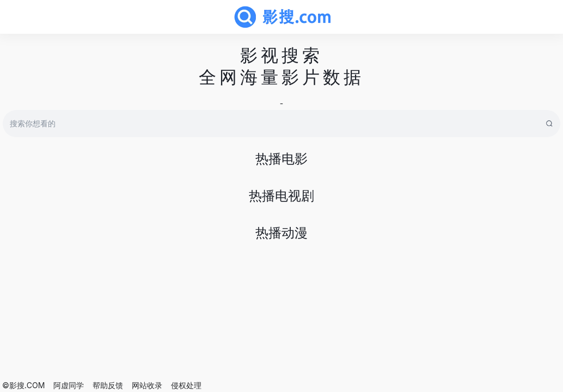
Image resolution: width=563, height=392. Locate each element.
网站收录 (147, 385)
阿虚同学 (69, 385)
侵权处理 (186, 385)
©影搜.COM (23, 385)
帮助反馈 (108, 385)
